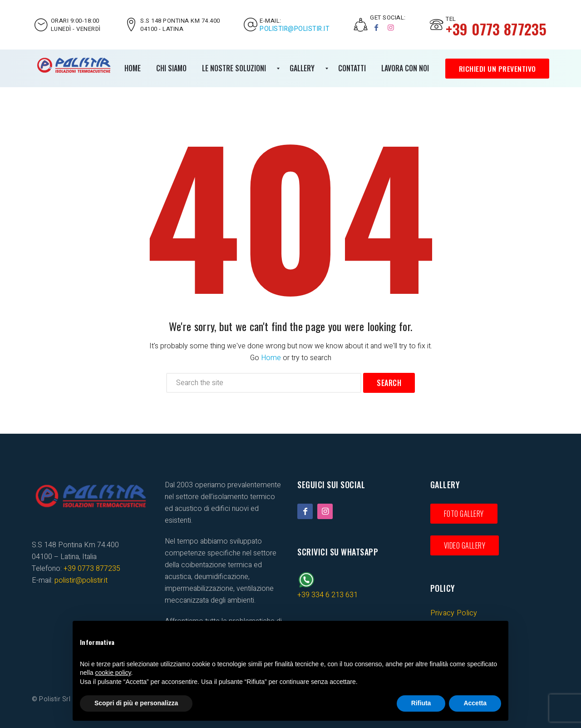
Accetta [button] (475, 703)
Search (389, 383)
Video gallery (465, 545)
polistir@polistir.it (295, 29)
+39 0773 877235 (92, 569)
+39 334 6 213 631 (327, 595)
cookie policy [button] (113, 673)
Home (271, 358)
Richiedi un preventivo (497, 69)
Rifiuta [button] (421, 703)
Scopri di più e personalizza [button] (136, 703)
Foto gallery (464, 514)
